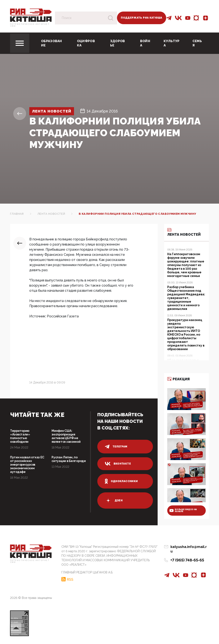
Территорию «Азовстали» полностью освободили (20, 436)
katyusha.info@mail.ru (190, 547)
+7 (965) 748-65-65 (187, 556)
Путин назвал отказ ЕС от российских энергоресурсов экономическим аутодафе (27, 465)
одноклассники (121, 481)
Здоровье (118, 43)
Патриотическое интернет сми (30, 25)
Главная (17, 214)
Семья (197, 43)
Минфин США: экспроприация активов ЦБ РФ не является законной (66, 436)
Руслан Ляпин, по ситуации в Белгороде (69, 459)
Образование (52, 43)
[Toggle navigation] (20, 43)
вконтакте (118, 464)
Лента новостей (53, 111)
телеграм (116, 447)
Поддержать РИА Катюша (142, 18)
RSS (70, 579)
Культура (172, 43)
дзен (114, 500)
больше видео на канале (183, 510)
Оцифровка (86, 43)
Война (145, 43)
